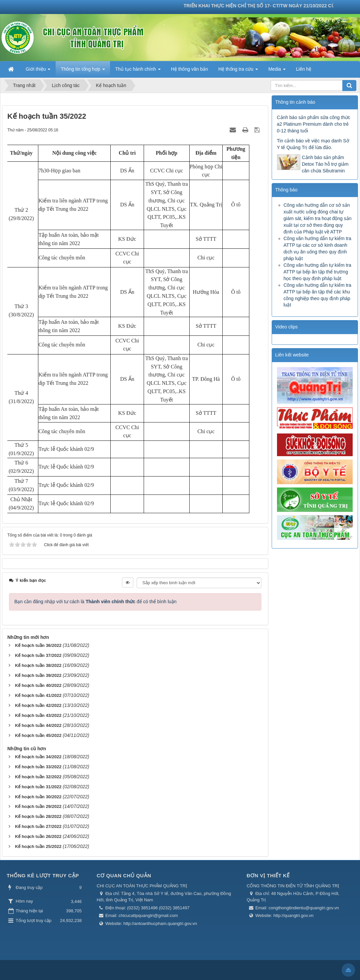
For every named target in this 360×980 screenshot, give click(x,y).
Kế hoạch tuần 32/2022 (38, 777)
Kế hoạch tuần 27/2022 (38, 826)
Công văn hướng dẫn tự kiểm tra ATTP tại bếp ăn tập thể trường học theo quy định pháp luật (317, 272)
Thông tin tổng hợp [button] (83, 71)
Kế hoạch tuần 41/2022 (38, 695)
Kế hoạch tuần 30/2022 (38, 797)
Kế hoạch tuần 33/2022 (38, 767)
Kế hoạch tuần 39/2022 (38, 675)
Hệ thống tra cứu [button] (238, 71)
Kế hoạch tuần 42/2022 (38, 705)
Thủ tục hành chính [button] (138, 71)
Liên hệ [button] (304, 69)
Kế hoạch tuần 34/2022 (38, 757)
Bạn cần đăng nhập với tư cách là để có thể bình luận (95, 602)
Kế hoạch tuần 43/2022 (38, 715)
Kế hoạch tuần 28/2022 (38, 816)
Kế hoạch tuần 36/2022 (38, 645)
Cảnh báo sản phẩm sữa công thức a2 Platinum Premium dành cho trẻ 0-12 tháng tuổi (314, 124)
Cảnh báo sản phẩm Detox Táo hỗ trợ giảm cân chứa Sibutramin (325, 164)
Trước (262, 327)
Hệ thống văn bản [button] (189, 69)
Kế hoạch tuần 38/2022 (38, 665)
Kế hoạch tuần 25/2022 (38, 846)
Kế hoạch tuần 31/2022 (38, 787)
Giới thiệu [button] (38, 71)
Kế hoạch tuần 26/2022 (38, 836)
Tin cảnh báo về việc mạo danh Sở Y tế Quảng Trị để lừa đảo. (313, 144)
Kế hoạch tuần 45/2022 (38, 735)
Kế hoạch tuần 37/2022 (38, 655)
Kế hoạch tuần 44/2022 (38, 725)
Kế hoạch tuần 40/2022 (38, 685)
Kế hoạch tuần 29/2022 (38, 806)
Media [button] (277, 71)
